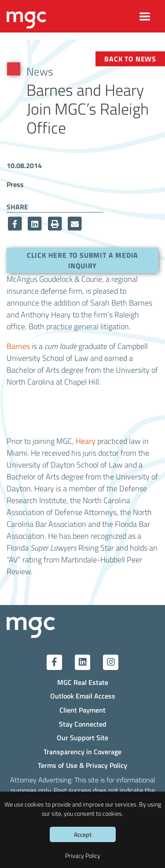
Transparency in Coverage (82, 751)
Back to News (130, 59)
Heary (86, 441)
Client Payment (82, 710)
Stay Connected (83, 724)
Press (15, 184)
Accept (83, 834)
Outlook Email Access (83, 696)
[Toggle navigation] (145, 16)
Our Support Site (82, 737)
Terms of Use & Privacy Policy (82, 765)
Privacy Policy (83, 855)
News (40, 71)
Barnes (18, 346)
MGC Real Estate (83, 682)
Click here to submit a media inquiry (82, 260)
